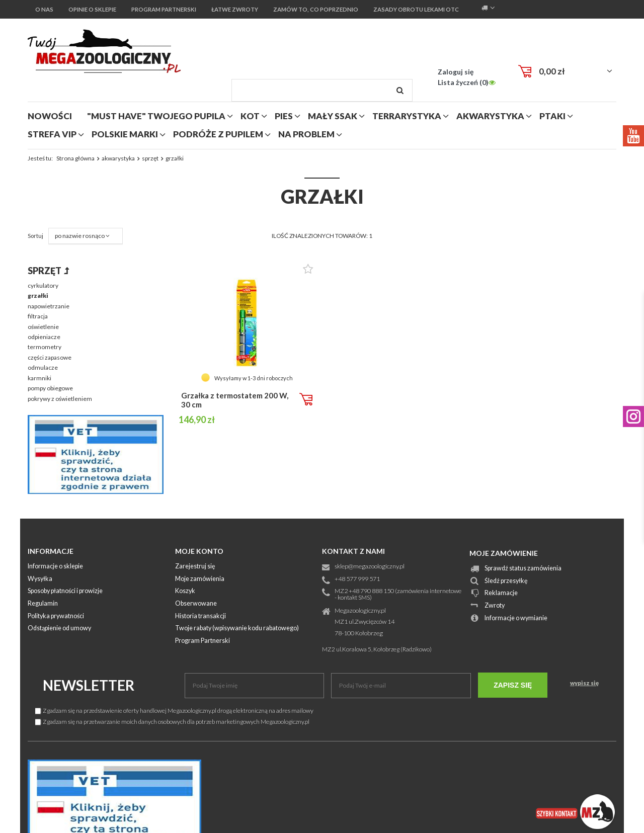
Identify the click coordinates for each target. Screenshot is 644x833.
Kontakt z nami (353, 551)
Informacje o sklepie (55, 567)
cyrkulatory (43, 285)
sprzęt (150, 158)
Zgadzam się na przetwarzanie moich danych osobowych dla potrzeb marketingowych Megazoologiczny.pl (172, 722)
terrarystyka (407, 116)
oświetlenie (43, 327)
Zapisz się (513, 685)
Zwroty (495, 606)
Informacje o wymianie (516, 618)
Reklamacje (501, 593)
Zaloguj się (456, 72)
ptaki (552, 116)
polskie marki (125, 134)
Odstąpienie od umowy (59, 629)
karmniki (39, 378)
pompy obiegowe (50, 388)
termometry (45, 347)
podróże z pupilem (218, 134)
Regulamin (43, 604)
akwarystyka (490, 116)
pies (284, 116)
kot (250, 116)
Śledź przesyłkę (506, 581)
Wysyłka (40, 579)
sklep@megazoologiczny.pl (370, 567)
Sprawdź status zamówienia (523, 569)
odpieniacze (44, 337)
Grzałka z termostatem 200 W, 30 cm (235, 400)
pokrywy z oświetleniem (60, 399)
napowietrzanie (49, 306)
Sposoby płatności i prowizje (65, 591)
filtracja (38, 316)
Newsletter (89, 685)
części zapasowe (50, 357)
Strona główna (75, 158)
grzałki (38, 296)
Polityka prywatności (56, 616)
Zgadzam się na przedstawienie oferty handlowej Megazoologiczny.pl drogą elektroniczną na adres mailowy (174, 711)
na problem (306, 134)
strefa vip (52, 134)
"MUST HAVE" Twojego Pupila (156, 116)
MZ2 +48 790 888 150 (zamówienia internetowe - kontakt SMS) (398, 595)
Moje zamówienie (504, 553)
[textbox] (322, 90)
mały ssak (333, 116)
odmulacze (43, 367)
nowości (50, 116)
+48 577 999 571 (357, 579)
